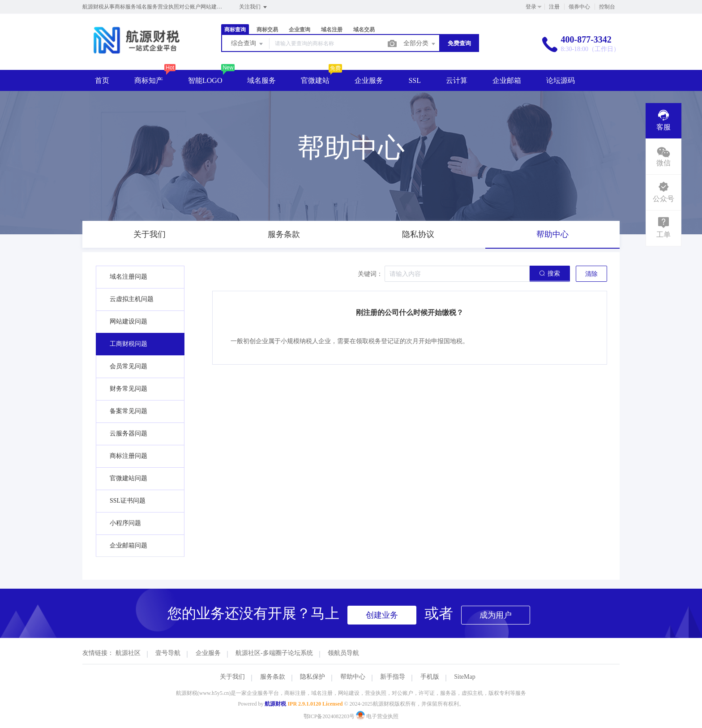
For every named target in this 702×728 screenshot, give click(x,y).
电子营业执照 (377, 716)
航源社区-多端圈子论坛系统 (274, 653)
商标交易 (267, 30)
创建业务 (382, 615)
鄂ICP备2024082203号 (329, 716)
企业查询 (300, 30)
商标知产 (149, 80)
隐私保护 (312, 677)
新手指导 (393, 677)
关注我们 (254, 7)
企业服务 (369, 80)
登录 (531, 7)
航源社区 (128, 653)
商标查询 (235, 30)
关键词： (370, 274)
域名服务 (261, 80)
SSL (415, 80)
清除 (591, 274)
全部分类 (420, 44)
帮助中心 (353, 677)
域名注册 (332, 30)
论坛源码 (561, 80)
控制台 (607, 7)
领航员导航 (343, 653)
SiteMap (464, 677)
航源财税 (275, 704)
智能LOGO (205, 80)
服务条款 (273, 677)
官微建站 (315, 80)
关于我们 (232, 677)
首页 (102, 80)
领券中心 (579, 7)
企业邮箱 (507, 80)
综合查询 (248, 44)
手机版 (430, 677)
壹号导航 (168, 653)
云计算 (457, 80)
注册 (554, 7)
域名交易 (364, 30)
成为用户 (496, 615)
